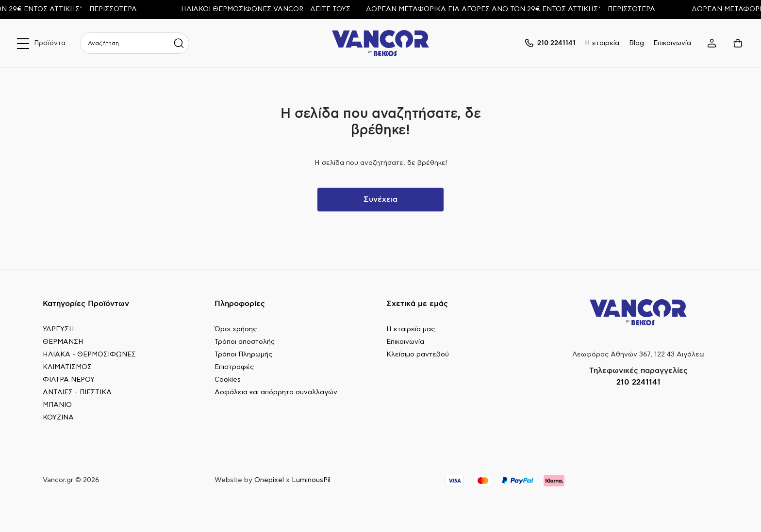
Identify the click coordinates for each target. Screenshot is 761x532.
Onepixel (269, 480)
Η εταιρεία (602, 43)
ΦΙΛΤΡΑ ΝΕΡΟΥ (69, 380)
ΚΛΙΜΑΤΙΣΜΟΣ (67, 367)
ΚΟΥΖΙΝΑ (58, 418)
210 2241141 (638, 382)
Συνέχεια (380, 199)
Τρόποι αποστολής (245, 342)
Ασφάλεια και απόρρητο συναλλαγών (276, 392)
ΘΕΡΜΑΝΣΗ (63, 342)
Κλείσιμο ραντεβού (418, 355)
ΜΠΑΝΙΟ (57, 405)
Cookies (228, 380)
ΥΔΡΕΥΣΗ (58, 329)
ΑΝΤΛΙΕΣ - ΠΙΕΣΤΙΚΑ (77, 392)
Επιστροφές (234, 367)
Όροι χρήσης (236, 329)
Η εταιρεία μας (411, 329)
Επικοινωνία (672, 43)
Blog (637, 43)
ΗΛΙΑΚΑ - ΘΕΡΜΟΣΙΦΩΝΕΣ (89, 355)
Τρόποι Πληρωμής (243, 355)
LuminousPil (311, 480)
